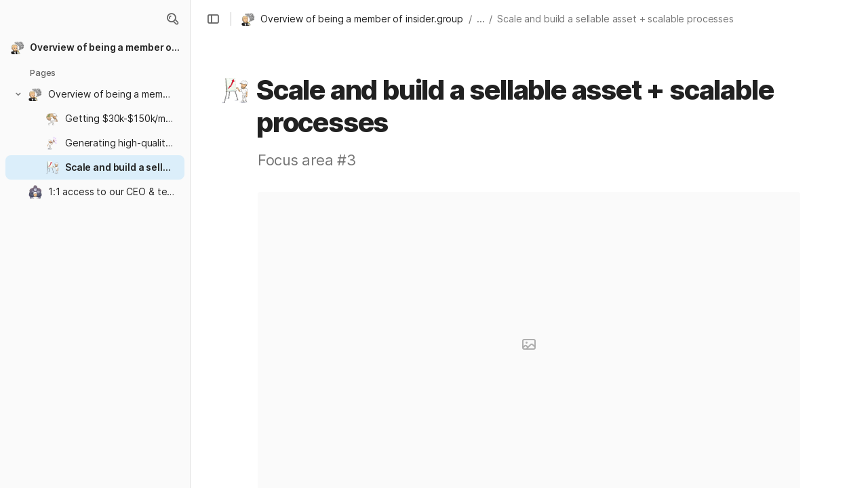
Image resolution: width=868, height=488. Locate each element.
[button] (172, 19)
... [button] (481, 19)
